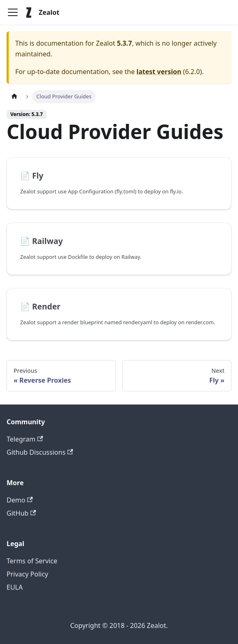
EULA (15, 587)
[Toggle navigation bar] (13, 12)
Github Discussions (40, 452)
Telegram (25, 439)
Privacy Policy (27, 574)
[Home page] (14, 96)
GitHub (21, 513)
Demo (20, 500)
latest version (159, 72)
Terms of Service (32, 561)
